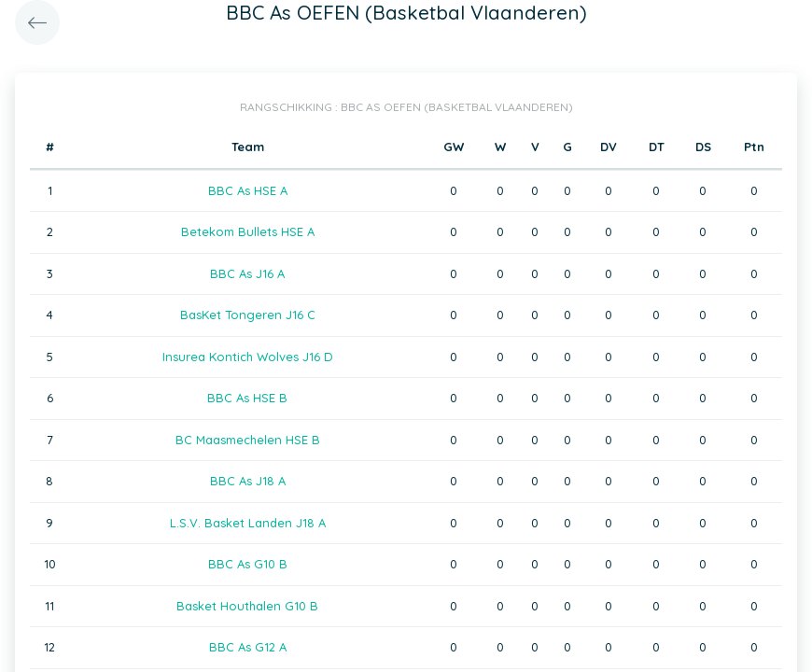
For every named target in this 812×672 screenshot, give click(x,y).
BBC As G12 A (248, 647)
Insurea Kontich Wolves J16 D (248, 357)
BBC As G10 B (248, 564)
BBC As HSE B (247, 398)
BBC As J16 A (247, 273)
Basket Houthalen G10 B (247, 606)
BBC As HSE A (248, 190)
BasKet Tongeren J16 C (248, 315)
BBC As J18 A (248, 481)
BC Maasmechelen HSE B (248, 440)
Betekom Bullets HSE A (248, 231)
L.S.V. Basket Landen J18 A (248, 523)
